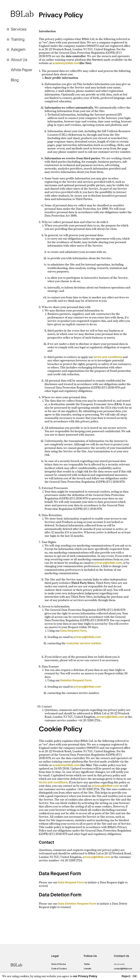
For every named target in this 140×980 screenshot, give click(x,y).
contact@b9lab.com (123, 969)
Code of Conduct (59, 969)
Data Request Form (73, 631)
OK (135, 976)
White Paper (22, 70)
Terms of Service (59, 964)
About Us (19, 60)
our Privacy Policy (85, 976)
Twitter (87, 964)
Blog (15, 80)
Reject (126, 976)
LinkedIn (87, 969)
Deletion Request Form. (76, 680)
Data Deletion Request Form (77, 904)
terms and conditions (108, 357)
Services (19, 29)
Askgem (18, 49)
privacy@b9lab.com (108, 563)
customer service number (84, 643)
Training (18, 39)
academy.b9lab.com (66, 63)
